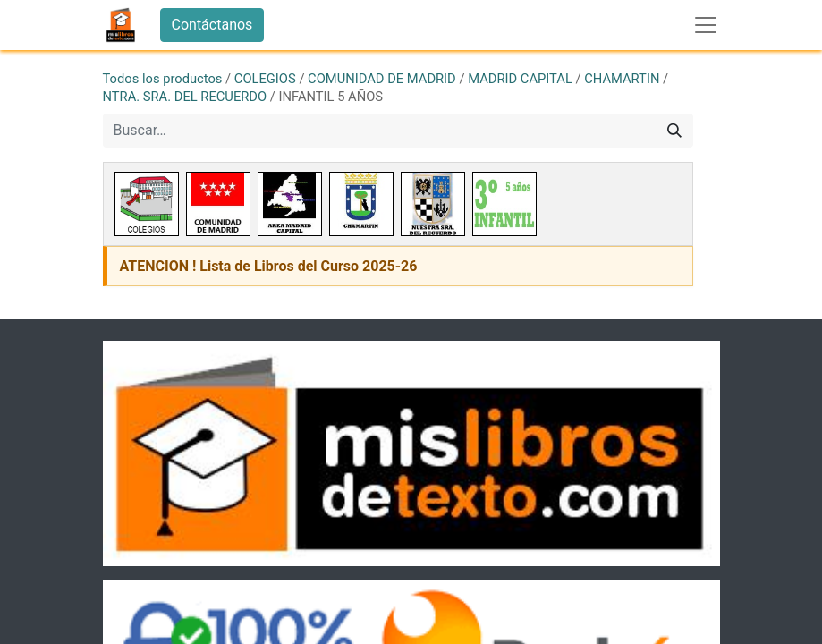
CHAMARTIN (622, 79)
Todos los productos (163, 79)
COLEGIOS (265, 79)
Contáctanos (212, 25)
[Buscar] (674, 131)
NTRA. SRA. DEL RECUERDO (185, 97)
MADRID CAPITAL (520, 79)
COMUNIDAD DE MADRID (382, 79)
